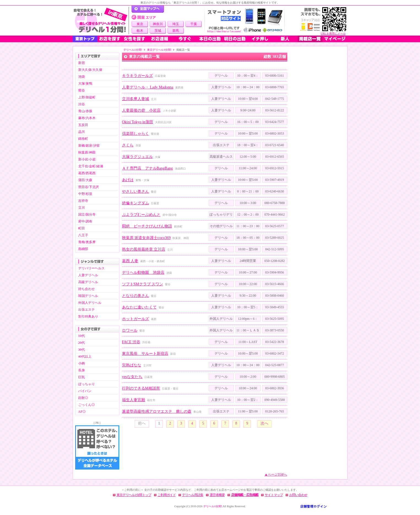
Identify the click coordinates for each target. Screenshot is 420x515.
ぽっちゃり (86, 384)
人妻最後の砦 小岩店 (141, 110)
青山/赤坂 (85, 111)
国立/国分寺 (87, 214)
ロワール (130, 330)
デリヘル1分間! (133, 50)
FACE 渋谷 (131, 342)
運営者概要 (217, 495)
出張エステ (86, 310)
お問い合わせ (298, 495)
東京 (140, 24)
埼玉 (176, 24)
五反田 (83, 125)
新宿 (82, 63)
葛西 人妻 (130, 261)
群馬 (176, 31)
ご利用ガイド (167, 495)
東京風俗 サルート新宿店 (145, 354)
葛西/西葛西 (87, 173)
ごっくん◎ (86, 405)
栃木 (140, 31)
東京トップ (85, 39)
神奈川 (158, 24)
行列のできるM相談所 (141, 388)
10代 (82, 336)
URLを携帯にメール (333, 33)
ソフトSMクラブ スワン (143, 284)
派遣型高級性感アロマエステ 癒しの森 (157, 411)
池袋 (82, 77)
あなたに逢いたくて (139, 307)
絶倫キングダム (136, 203)
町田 (82, 228)
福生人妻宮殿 (134, 400)
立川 (82, 208)
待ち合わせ (86, 289)
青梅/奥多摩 (87, 242)
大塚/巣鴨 (85, 84)
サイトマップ (274, 495)
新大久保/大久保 (90, 70)
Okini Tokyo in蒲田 (138, 122)
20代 (82, 343)
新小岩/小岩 (87, 159)
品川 (82, 132)
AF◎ (82, 412)
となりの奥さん (136, 296)
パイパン (85, 391)
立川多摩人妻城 (136, 99)
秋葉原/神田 (87, 152)
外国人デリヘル (90, 303)
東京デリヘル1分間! (159, 50)
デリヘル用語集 (193, 495)
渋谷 (82, 104)
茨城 (158, 31)
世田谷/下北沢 (89, 187)
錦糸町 (83, 139)
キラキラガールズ (137, 76)
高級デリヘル (88, 282)
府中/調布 (85, 221)
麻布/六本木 (87, 118)
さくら (128, 145)
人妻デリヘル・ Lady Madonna (148, 87)
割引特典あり (88, 316)
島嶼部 (83, 249)
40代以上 (85, 356)
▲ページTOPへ (276, 474)
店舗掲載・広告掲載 (245, 495)
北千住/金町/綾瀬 (91, 166)
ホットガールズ (136, 319)
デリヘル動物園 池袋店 (143, 273)
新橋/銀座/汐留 (89, 146)
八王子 (83, 235)
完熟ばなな (132, 365)
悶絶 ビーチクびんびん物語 (147, 226)
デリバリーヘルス (91, 268)
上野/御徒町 (87, 97)
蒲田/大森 (85, 180)
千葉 (194, 24)
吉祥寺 (83, 201)
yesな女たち (132, 377)
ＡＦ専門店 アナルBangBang (147, 168)
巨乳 (82, 377)
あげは (128, 180)
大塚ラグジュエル (137, 157)
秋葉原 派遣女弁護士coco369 (146, 238)
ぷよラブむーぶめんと (141, 215)
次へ (264, 423)
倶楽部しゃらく (136, 134)
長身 (82, 370)
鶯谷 (82, 90)
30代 (82, 350)
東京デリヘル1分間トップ (134, 495)
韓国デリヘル (88, 296)
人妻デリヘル (88, 275)
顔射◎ (83, 398)
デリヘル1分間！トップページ (148, 9)
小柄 (82, 363)
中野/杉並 (85, 194)
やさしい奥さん (136, 191)
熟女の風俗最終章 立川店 (144, 249)
